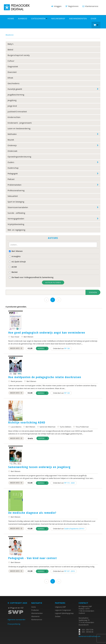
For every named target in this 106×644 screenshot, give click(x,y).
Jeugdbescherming (16, 95)
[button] (96, 25)
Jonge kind (12, 106)
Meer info (16, 348)
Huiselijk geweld (15, 89)
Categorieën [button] (39, 18)
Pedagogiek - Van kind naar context (33, 558)
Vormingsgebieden (16, 219)
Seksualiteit (13, 196)
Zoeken (93, 292)
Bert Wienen (16, 251)
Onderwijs (12, 145)
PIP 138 (67, 348)
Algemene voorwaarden (16, 619)
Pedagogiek (13, 174)
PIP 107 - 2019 (69, 571)
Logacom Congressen (63, 610)
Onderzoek (12, 151)
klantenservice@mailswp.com (89, 636)
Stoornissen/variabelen (18, 207)
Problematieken (15, 185)
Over (94, 18)
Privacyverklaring (14, 624)
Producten (35, 610)
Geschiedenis (14, 83)
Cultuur (11, 61)
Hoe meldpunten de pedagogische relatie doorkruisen (45, 377)
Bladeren (10, 35)
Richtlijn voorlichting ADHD (27, 422)
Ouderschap (13, 168)
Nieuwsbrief (58, 18)
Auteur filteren (53, 282)
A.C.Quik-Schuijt (17, 262)
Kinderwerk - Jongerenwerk (20, 123)
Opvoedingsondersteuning (19, 157)
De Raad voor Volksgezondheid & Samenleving (31, 277)
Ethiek (10, 78)
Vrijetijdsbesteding (16, 224)
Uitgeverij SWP (60, 607)
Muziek (11, 140)
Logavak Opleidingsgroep (64, 613)
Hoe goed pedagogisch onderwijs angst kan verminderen (47, 333)
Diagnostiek (13, 66)
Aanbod (23, 18)
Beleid (10, 50)
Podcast (11, 179)
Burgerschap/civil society (19, 55)
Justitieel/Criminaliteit (17, 112)
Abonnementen (78, 18)
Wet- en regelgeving (16, 230)
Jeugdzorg (12, 100)
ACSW (13, 267)
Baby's (11, 44)
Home (11, 18)
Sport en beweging (16, 202)
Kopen (42, 348)
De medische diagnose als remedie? (32, 513)
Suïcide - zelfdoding (16, 213)
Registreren (72, 6)
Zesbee (58, 616)
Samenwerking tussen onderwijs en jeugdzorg (39, 467)
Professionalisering (16, 190)
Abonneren (35, 616)
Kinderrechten (14, 117)
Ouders (11, 162)
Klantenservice (90, 6)
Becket (13, 272)
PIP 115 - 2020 (69, 483)
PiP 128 (67, 393)
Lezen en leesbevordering (19, 128)
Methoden (12, 134)
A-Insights (15, 256)
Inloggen (56, 6)
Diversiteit (12, 72)
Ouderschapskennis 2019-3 (74, 529)
